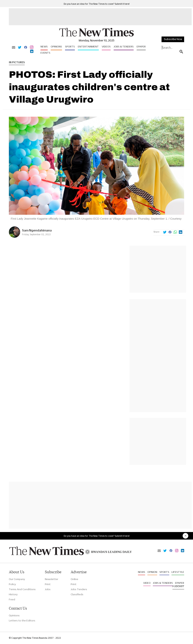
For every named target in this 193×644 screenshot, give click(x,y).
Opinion (152, 572)
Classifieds (77, 594)
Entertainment (88, 46)
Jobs (48, 589)
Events (45, 53)
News (44, 46)
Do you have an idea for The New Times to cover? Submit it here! (97, 4)
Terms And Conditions (22, 589)
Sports (70, 46)
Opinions (56, 46)
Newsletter (52, 579)
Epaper (141, 46)
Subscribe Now (173, 39)
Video (147, 583)
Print (48, 584)
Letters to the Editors (22, 620)
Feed (12, 599)
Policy (12, 584)
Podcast (178, 586)
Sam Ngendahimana (37, 230)
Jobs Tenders (79, 589)
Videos (106, 46)
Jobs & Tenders (124, 46)
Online (74, 579)
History (13, 594)
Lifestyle (178, 572)
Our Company (17, 579)
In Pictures (17, 62)
